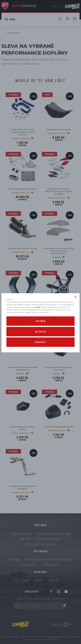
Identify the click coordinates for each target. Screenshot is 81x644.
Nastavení (40, 332)
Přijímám (41, 321)
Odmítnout (40, 342)
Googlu (38, 307)
